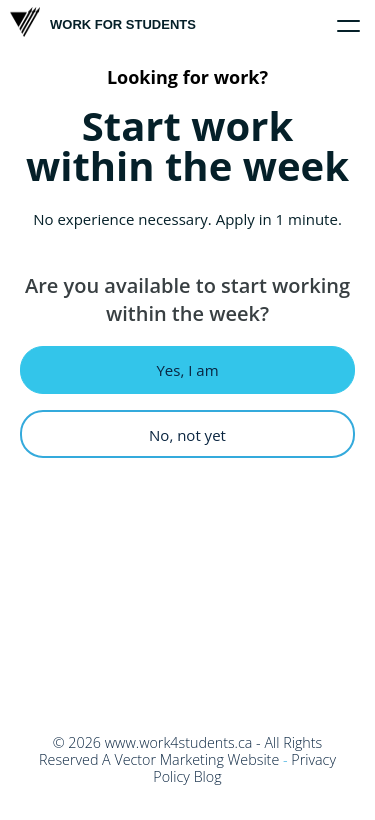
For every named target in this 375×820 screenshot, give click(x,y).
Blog (208, 776)
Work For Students (103, 22)
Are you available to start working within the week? (187, 299)
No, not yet (187, 435)
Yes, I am (187, 370)
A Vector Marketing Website (190, 759)
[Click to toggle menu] (349, 26)
